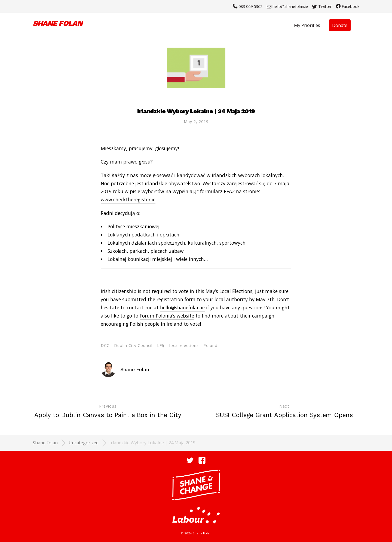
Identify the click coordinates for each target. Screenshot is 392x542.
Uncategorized (84, 443)
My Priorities (307, 25)
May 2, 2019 (196, 121)
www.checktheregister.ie (128, 200)
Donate (340, 25)
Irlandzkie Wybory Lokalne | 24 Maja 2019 (152, 443)
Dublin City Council (133, 345)
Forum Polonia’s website (167, 316)
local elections (184, 345)
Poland (210, 345)
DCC (105, 345)
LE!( (161, 345)
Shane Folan (45, 443)
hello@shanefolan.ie (182, 308)
